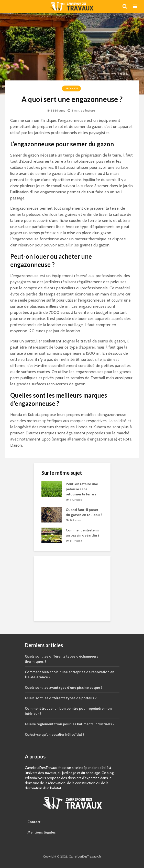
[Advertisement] (72, 588)
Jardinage (71, 88)
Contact (34, 822)
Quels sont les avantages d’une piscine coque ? (64, 687)
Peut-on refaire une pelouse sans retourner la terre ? (82, 489)
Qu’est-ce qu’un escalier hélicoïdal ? (55, 734)
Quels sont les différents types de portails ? (61, 698)
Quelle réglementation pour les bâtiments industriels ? (70, 724)
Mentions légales (42, 832)
